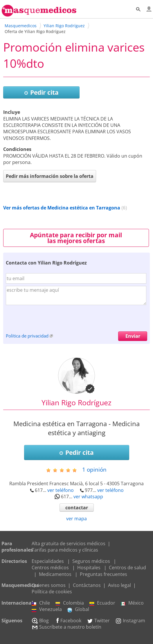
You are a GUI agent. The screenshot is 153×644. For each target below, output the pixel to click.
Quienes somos (49, 585)
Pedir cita (41, 92)
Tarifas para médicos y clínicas (65, 550)
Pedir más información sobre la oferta (50, 176)
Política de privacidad (27, 336)
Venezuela (47, 609)
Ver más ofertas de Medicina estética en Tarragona (62, 208)
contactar (77, 508)
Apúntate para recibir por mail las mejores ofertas (76, 238)
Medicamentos (55, 574)
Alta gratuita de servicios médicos (69, 543)
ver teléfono (61, 490)
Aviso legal (119, 585)
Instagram (130, 621)
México (132, 603)
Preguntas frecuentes (103, 574)
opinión (94, 469)
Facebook (68, 621)
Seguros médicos (91, 561)
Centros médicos (50, 568)
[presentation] (50, 320)
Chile (41, 603)
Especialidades (48, 561)
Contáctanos (87, 585)
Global (78, 609)
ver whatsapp (88, 497)
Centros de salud (127, 568)
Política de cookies (52, 592)
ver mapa (76, 519)
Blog (40, 621)
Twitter (98, 621)
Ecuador (102, 603)
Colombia (70, 603)
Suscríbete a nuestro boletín (66, 627)
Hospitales (89, 568)
